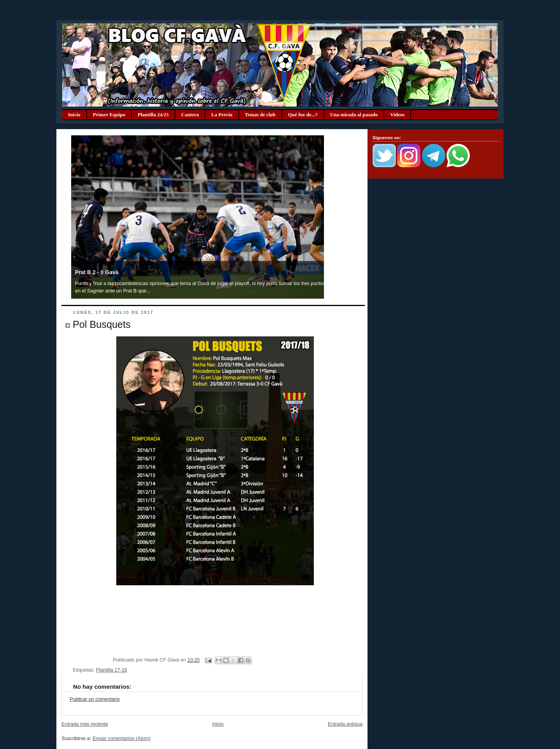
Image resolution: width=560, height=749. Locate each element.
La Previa (222, 115)
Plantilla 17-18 (112, 670)
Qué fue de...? (303, 115)
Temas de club (260, 115)
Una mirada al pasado (354, 115)
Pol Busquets (102, 324)
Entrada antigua (345, 724)
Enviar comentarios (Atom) (122, 738)
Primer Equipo (109, 115)
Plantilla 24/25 (153, 115)
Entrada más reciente (85, 724)
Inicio (74, 115)
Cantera (190, 115)
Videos (397, 115)
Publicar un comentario (95, 699)
